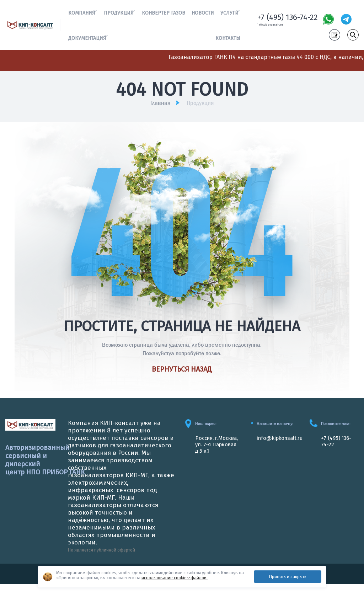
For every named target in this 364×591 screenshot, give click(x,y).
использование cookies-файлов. (175, 578)
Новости (203, 14)
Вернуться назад (182, 376)
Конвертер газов (164, 14)
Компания (81, 14)
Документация (86, 43)
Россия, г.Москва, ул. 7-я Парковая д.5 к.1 (219, 451)
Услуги (229, 14)
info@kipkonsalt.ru (273, 28)
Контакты (229, 43)
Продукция (118, 14)
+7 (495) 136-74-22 (288, 20)
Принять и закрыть (288, 577)
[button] (97, 13)
